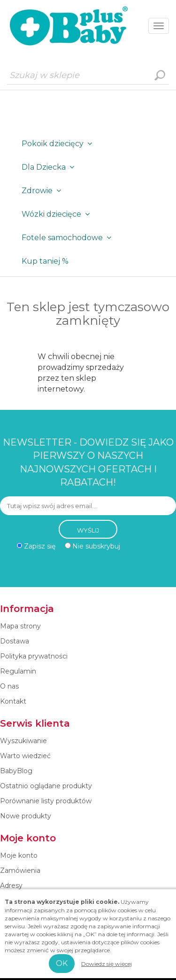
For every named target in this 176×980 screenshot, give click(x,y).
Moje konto (19, 855)
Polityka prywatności (34, 656)
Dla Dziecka (50, 167)
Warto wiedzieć (25, 756)
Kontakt (13, 701)
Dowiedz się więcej (107, 964)
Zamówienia (20, 870)
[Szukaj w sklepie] (88, 75)
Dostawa (15, 641)
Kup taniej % (45, 261)
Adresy (11, 886)
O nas (9, 686)
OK (62, 963)
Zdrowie (43, 191)
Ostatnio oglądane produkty (46, 786)
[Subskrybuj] (88, 506)
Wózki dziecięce (57, 214)
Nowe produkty (26, 816)
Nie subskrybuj (96, 546)
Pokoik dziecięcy (59, 144)
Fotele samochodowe (68, 238)
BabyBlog (16, 771)
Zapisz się (40, 546)
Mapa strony (20, 626)
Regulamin (18, 671)
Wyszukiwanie (160, 75)
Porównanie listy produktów (46, 801)
